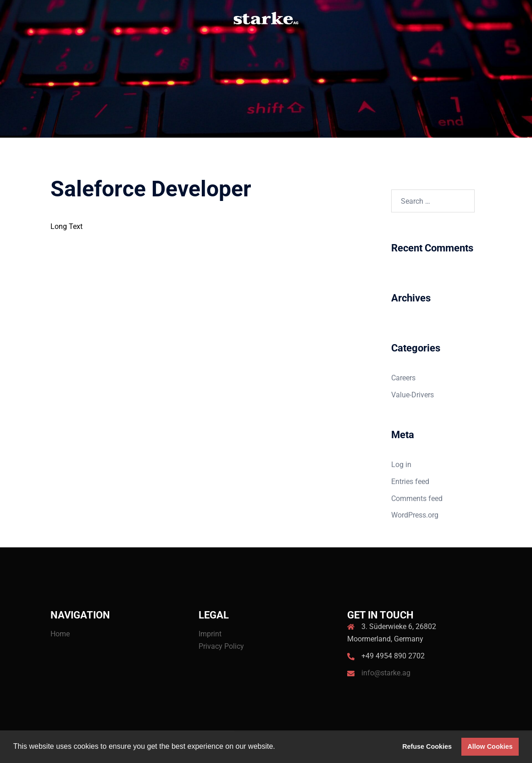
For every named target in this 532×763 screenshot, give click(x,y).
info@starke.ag (386, 673)
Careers (403, 378)
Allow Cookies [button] (490, 746)
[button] (278, 747)
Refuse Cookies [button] (427, 746)
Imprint (210, 634)
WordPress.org (415, 515)
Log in (401, 465)
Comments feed (417, 498)
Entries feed (410, 482)
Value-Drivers (413, 395)
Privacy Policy (221, 646)
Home (60, 634)
